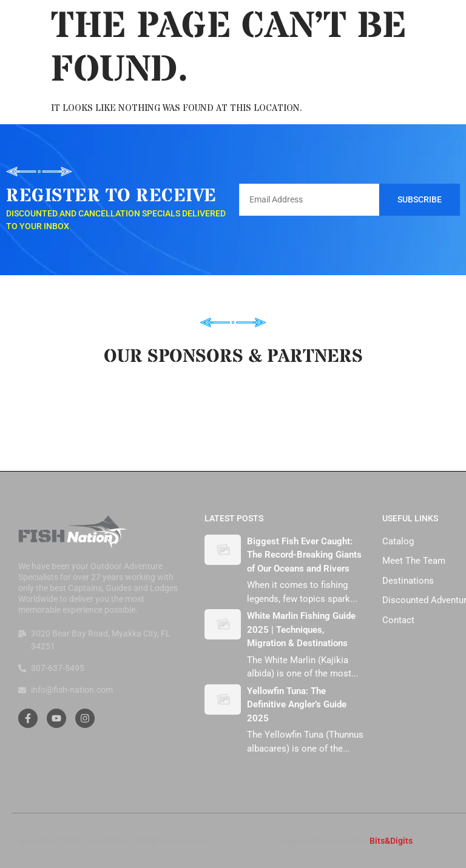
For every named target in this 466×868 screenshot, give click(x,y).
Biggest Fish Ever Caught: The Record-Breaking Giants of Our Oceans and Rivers (304, 555)
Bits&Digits (391, 841)
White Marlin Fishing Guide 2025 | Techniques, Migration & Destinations (301, 629)
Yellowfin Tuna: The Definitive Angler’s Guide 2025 (297, 705)
